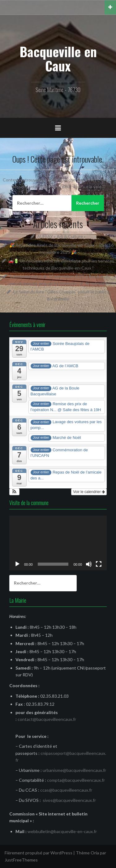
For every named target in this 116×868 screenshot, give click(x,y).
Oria (95, 853)
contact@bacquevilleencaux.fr (47, 719)
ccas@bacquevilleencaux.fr (66, 790)
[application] (58, 543)
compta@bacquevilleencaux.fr (76, 780)
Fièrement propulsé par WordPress (39, 853)
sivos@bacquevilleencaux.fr (69, 800)
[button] (14, 492)
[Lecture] (17, 564)
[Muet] (89, 564)
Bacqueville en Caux (58, 58)
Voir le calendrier (89, 492)
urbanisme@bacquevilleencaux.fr (74, 770)
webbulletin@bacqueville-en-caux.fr (62, 831)
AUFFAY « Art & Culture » (61, 236)
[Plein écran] (99, 564)
